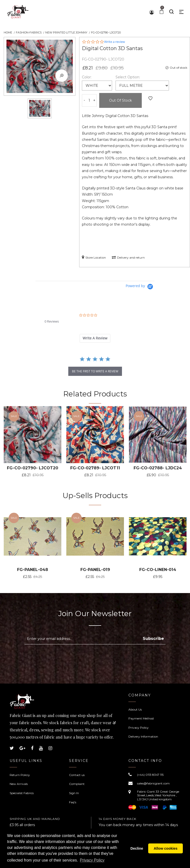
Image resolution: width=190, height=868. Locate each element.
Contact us (77, 775)
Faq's (73, 802)
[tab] (95, 338)
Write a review (115, 42)
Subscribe (153, 639)
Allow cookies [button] (166, 848)
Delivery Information (143, 736)
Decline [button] (137, 848)
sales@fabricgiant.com (153, 783)
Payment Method (141, 718)
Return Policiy (20, 775)
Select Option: (128, 77)
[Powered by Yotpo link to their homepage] (140, 287)
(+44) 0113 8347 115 (150, 775)
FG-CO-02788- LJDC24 (158, 468)
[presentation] (66, 657)
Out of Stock (120, 100)
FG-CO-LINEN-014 (158, 570)
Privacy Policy (139, 728)
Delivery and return (128, 257)
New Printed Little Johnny (66, 32)
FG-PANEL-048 (33, 570)
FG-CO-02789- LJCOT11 (95, 468)
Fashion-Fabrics (29, 32)
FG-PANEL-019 (95, 570)
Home (8, 32)
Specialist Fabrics (22, 793)
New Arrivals (19, 784)
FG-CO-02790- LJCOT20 (33, 468)
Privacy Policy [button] (92, 860)
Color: (87, 77)
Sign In (74, 793)
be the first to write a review (95, 371)
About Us (135, 709)
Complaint (77, 784)
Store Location (94, 257)
